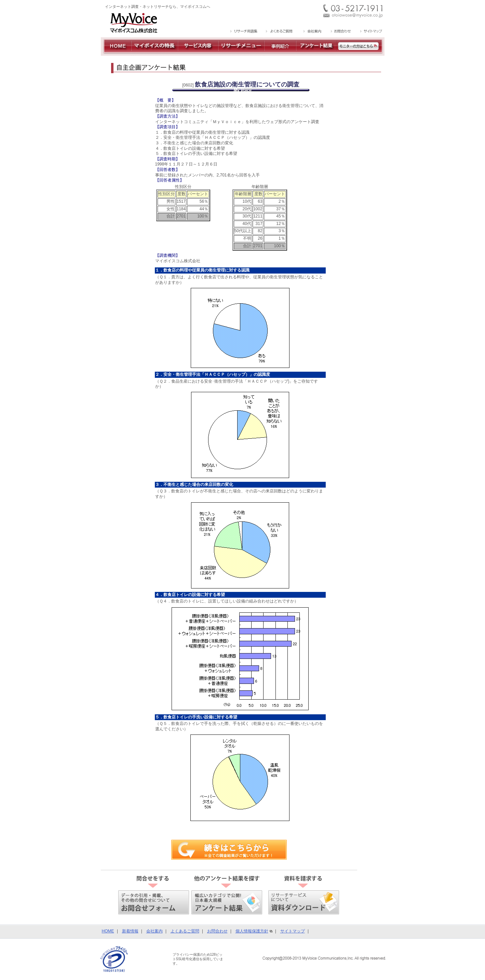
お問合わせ (217, 931)
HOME (108, 931)
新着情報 (130, 931)
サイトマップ (293, 931)
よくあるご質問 (185, 931)
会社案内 (154, 931)
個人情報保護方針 (252, 931)
